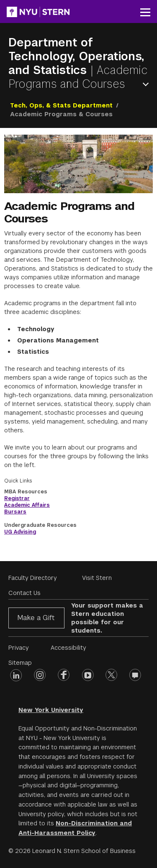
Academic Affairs (27, 505)
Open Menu (147, 84)
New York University (51, 710)
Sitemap (20, 663)
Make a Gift (36, 618)
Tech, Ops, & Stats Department (61, 105)
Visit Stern (97, 578)
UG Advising (20, 532)
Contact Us (24, 593)
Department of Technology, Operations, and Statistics (76, 56)
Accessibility (68, 648)
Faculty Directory (33, 578)
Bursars (15, 512)
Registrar (17, 498)
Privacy (19, 648)
